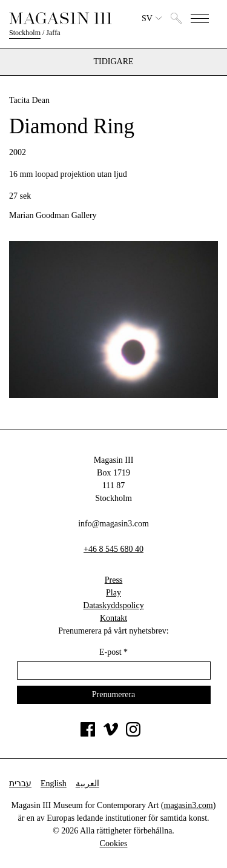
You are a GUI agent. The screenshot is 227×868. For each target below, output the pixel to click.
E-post (113, 652)
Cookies (114, 843)
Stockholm (25, 33)
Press (114, 580)
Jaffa (53, 33)
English (54, 784)
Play (113, 593)
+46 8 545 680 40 (113, 549)
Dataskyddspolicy (113, 605)
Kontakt (113, 618)
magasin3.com (189, 805)
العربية (87, 784)
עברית (20, 784)
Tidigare (113, 62)
